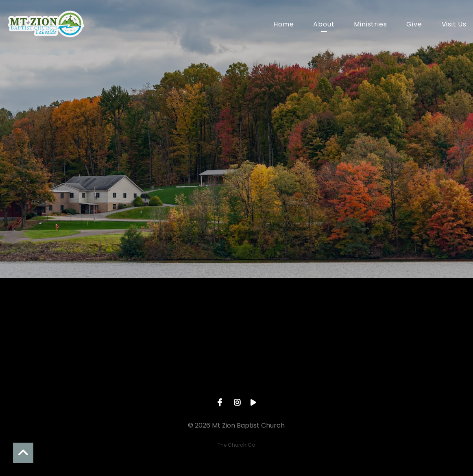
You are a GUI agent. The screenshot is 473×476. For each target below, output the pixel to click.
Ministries (370, 25)
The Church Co (236, 445)
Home (283, 25)
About (324, 25)
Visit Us (454, 25)
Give (414, 25)
